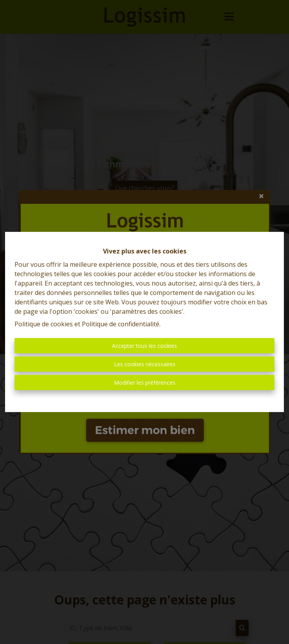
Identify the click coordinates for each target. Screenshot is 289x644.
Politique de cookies (44, 324)
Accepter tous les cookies (144, 346)
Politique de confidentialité (121, 324)
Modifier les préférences (145, 383)
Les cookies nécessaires (145, 364)
